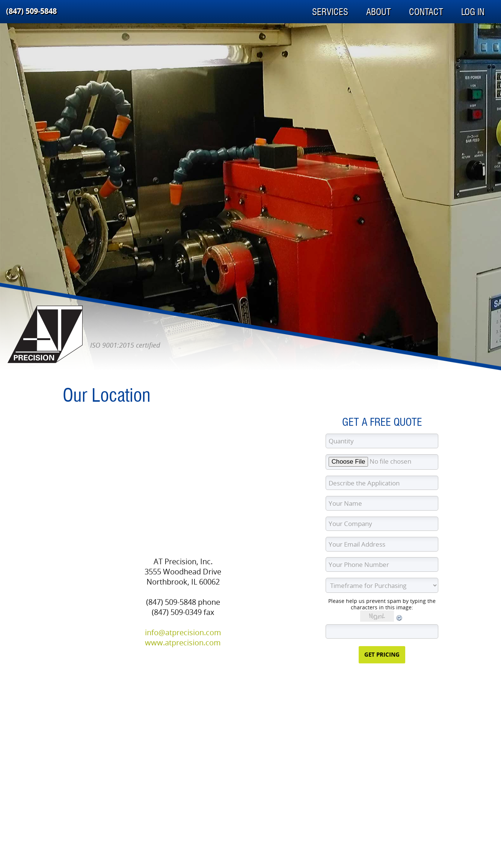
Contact (426, 12)
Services (330, 12)
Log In (473, 12)
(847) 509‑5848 (31, 11)
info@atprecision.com (183, 632)
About (379, 12)
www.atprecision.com (183, 643)
